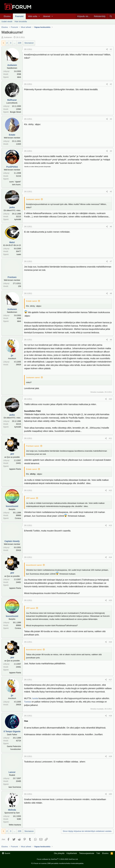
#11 (110, 438)
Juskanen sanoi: (33, 199)
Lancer (12, 772)
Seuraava (29, 43)
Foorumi (19, 16)
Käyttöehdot (72, 853)
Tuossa (27, 702)
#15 (110, 600)
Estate (12, 135)
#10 (110, 399)
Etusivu (7, 16)
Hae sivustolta (21, 21)
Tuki (98, 853)
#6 (111, 227)
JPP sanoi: (31, 498)
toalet (19, 254)
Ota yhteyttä (59, 853)
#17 (110, 680)
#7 (111, 261)
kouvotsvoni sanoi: (34, 565)
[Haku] (111, 16)
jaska (12, 207)
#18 (110, 716)
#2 (111, 84)
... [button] (15, 43)
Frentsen (12, 277)
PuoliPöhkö (12, 167)
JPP (12, 454)
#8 (111, 293)
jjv (12, 355)
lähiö (19, 77)
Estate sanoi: (32, 301)
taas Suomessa (15, 787)
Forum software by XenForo (57, 859)
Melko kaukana (15, 825)
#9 (111, 340)
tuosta (35, 698)
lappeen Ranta (15, 469)
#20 (110, 794)
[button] (39, 16)
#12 (110, 490)
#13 (110, 525)
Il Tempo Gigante (12, 731)
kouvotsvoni (12, 506)
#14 (110, 557)
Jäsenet (46, 16)
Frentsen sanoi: (33, 446)
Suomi (6, 853)
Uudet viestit (7, 21)
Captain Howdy (12, 541)
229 (20, 43)
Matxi (12, 242)
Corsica (18, 518)
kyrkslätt (18, 219)
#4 (111, 151)
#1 (111, 49)
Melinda (12, 810)
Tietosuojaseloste (87, 853)
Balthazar (12, 100)
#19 (110, 756)
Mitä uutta (33, 16)
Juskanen (8, 37)
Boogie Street (15, 112)
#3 (111, 119)
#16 (110, 642)
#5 (111, 192)
